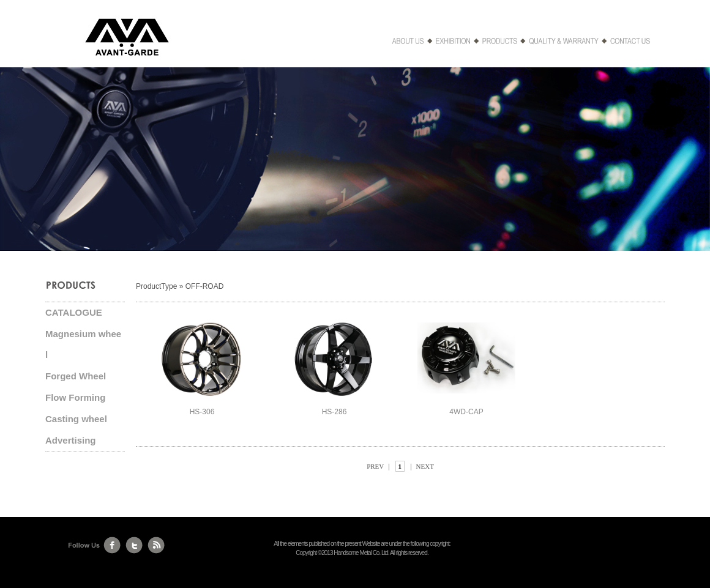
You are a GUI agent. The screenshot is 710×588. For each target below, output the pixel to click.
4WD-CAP (466, 412)
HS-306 (202, 412)
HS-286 (334, 412)
